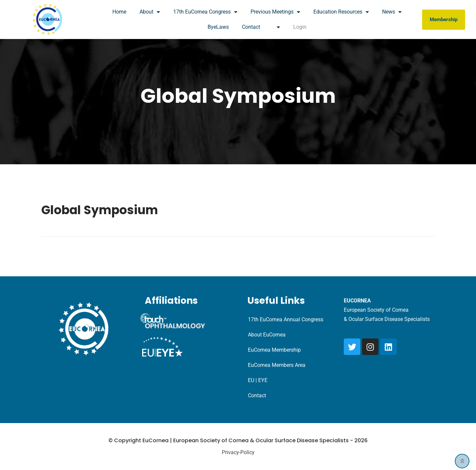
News (392, 12)
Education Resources (341, 12)
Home (119, 12)
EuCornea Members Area (277, 365)
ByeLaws (218, 27)
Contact (251, 27)
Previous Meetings (275, 12)
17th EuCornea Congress (205, 12)
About (150, 12)
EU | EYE (258, 380)
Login (300, 27)
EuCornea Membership (274, 350)
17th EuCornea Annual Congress (286, 319)
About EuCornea (267, 335)
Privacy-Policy (238, 452)
